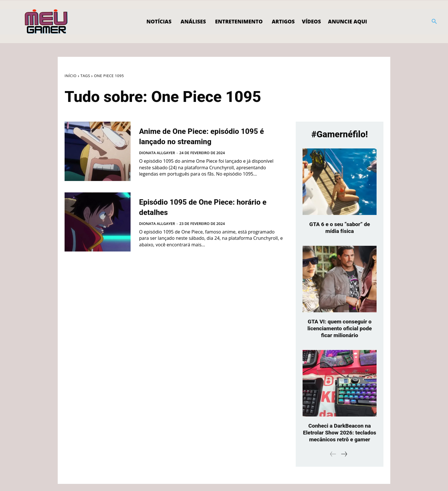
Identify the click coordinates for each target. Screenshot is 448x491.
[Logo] (46, 22)
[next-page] (344, 461)
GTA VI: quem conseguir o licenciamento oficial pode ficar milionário (340, 329)
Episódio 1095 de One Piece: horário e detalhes (205, 206)
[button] (434, 22)
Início (71, 76)
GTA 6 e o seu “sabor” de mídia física (340, 228)
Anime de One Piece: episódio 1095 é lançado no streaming (208, 136)
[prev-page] (333, 461)
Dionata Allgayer (157, 153)
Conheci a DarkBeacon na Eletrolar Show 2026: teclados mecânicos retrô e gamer (340, 436)
